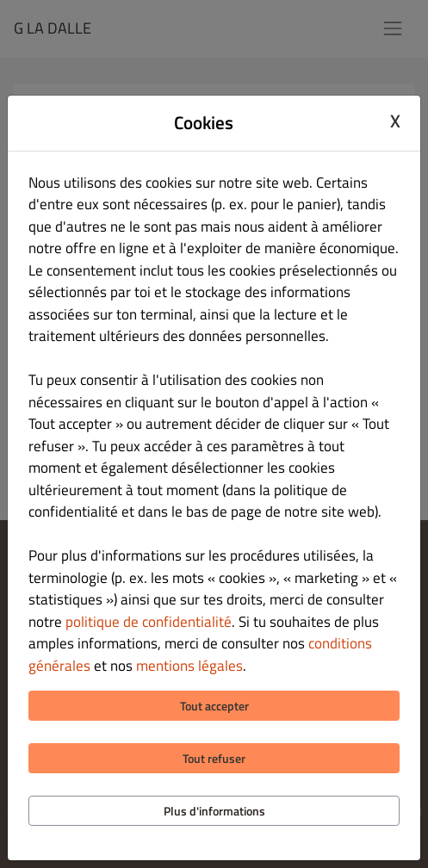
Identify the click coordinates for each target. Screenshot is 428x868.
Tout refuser (214, 758)
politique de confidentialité (149, 622)
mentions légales (189, 666)
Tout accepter (214, 706)
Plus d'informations (214, 811)
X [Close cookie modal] (395, 121)
